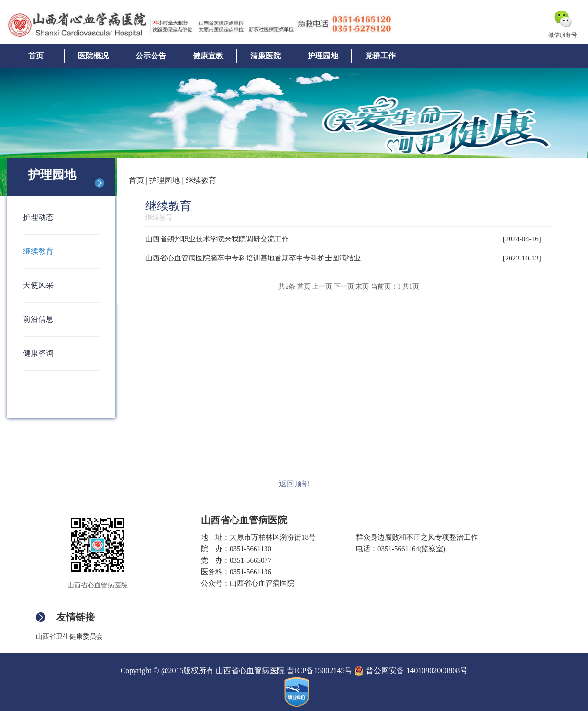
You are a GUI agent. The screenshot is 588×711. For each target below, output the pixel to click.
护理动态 (38, 217)
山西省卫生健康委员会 (69, 637)
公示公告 (151, 56)
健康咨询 (38, 353)
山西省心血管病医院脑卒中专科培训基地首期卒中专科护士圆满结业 (253, 258)
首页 (36, 56)
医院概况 (93, 56)
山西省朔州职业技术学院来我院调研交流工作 (217, 239)
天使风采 (38, 285)
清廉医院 (266, 56)
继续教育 (38, 251)
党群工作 (380, 56)
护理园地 (323, 56)
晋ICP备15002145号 (319, 671)
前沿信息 (38, 319)
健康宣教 (208, 56)
